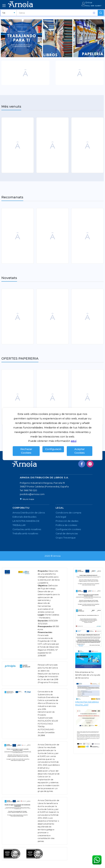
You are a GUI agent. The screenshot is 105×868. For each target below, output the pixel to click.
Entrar (89, 3)
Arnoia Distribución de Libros (29, 513)
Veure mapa (27, 499)
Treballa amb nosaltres (25, 534)
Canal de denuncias (67, 534)
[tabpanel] (52, 38)
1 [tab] (53, 54)
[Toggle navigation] (4, 6)
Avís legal (61, 517)
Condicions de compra (68, 513)
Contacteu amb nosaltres (27, 529)
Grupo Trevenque (66, 538)
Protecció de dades (67, 521)
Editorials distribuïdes (24, 517)
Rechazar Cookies (26, 451)
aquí (74, 441)
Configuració (53, 449)
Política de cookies (66, 525)
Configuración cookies (68, 529)
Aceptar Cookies (80, 451)
